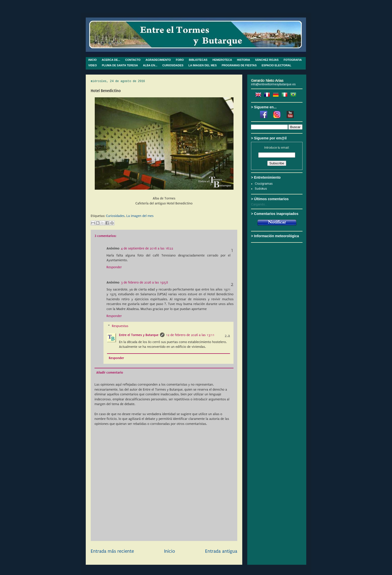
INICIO (92, 60)
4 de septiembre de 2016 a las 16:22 (147, 248)
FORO (180, 60)
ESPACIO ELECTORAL (277, 65)
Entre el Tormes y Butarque (139, 335)
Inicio (169, 551)
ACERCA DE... (111, 60)
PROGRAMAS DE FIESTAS (239, 65)
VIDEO (92, 65)
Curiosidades (115, 216)
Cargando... (259, 204)
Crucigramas (264, 184)
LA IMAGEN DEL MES (203, 65)
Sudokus (261, 189)
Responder (114, 267)
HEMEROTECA (222, 60)
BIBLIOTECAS (198, 60)
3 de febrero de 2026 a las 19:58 (144, 282)
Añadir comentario (110, 372)
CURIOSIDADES (173, 65)
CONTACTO (133, 60)
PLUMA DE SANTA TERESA (120, 65)
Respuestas (120, 326)
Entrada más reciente (112, 551)
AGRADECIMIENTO (158, 60)
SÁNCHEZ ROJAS (267, 60)
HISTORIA (243, 60)
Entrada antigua (221, 551)
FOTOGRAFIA (293, 60)
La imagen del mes (140, 216)
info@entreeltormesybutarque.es (273, 84)
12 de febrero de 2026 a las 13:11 (190, 335)
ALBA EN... (150, 65)
